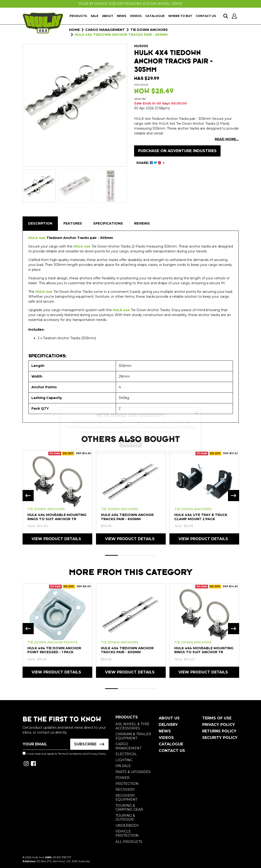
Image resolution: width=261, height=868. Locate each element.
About (108, 16)
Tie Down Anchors (46, 509)
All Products (129, 842)
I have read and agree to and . (64, 754)
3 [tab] (137, 555)
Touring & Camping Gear (129, 808)
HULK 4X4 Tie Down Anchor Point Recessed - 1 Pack (54, 650)
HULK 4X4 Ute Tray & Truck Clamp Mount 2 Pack (201, 517)
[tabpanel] (57, 497)
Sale (94, 16)
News (122, 16)
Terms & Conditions (70, 754)
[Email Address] (46, 744)
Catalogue (155, 16)
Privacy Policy (97, 754)
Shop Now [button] (131, 448)
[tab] (40, 224)
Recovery (125, 790)
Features (73, 223)
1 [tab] (111, 555)
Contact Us (206, 16)
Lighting (124, 760)
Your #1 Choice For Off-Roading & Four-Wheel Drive (130, 4)
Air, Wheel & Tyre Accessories (132, 726)
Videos (136, 16)
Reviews (142, 223)
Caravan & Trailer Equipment (133, 736)
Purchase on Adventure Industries (177, 151)
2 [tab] (124, 555)
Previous (28, 496)
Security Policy (220, 738)
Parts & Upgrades (133, 772)
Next (234, 496)
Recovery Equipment (126, 798)
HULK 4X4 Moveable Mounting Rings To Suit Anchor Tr (57, 517)
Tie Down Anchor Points (52, 642)
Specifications (108, 223)
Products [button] (78, 16)
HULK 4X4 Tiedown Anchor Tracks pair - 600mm (127, 517)
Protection (127, 784)
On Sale (123, 766)
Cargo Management (128, 746)
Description (40, 223)
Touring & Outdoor (125, 818)
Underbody (127, 826)
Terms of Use (217, 718)
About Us (169, 718)
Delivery (168, 725)
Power (122, 778)
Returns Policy (219, 731)
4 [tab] (150, 555)
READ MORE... (227, 139)
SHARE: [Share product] (149, 163)
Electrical (126, 754)
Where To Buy (180, 16)
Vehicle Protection (127, 833)
